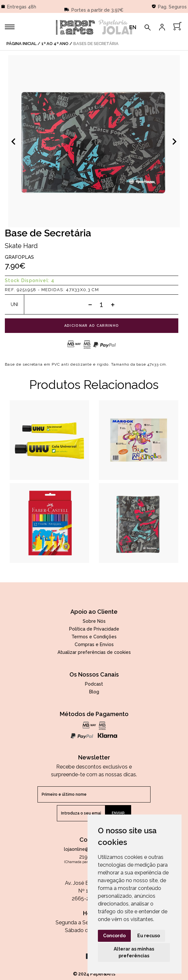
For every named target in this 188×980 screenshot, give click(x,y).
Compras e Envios (94, 644)
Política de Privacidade (94, 629)
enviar (118, 813)
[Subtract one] (90, 304)
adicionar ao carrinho (92, 326)
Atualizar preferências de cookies (94, 652)
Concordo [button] (114, 936)
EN (133, 27)
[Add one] (113, 304)
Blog (94, 692)
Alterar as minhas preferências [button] (134, 952)
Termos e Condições (94, 637)
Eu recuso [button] (149, 936)
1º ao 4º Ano (55, 44)
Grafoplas (19, 257)
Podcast (94, 684)
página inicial (21, 44)
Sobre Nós (94, 621)
